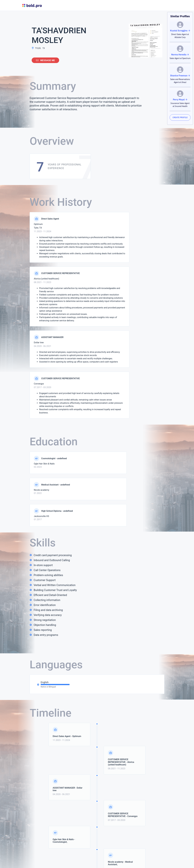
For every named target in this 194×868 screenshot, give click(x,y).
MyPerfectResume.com (95, 864)
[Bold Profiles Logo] (32, 5)
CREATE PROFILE (180, 117)
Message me (45, 60)
